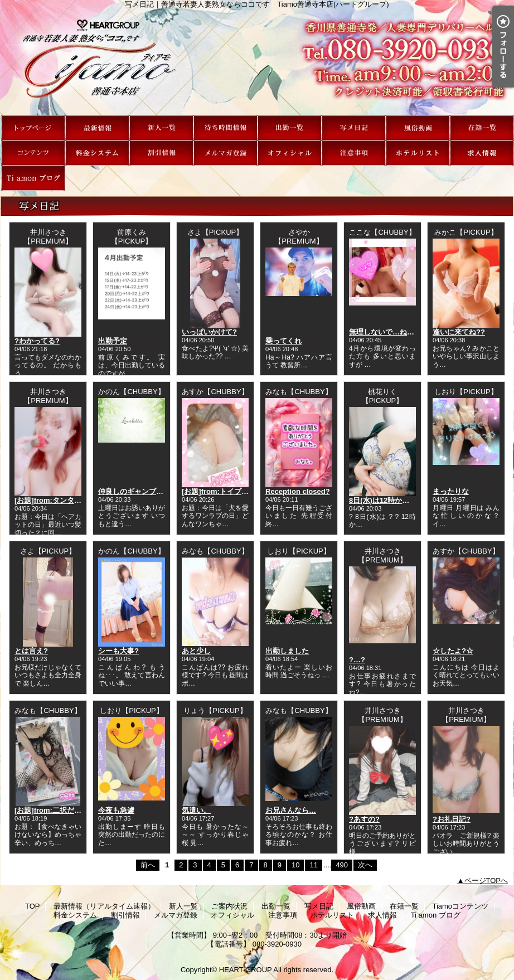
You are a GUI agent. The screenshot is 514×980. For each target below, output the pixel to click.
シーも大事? (118, 651)
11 (313, 865)
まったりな (451, 491)
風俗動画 (418, 128)
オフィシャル (290, 153)
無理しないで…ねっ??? (388, 332)
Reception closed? (298, 491)
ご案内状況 (226, 128)
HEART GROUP (246, 970)
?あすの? (364, 819)
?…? (357, 660)
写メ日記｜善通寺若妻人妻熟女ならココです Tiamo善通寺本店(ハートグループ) (257, 62)
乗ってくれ (283, 341)
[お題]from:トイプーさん (222, 491)
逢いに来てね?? (459, 332)
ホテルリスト (418, 153)
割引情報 (161, 153)
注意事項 (354, 153)
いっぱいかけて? (209, 332)
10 (295, 865)
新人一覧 (161, 128)
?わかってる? (37, 341)
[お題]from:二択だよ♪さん (57, 810)
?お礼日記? (452, 819)
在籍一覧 (482, 128)
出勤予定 (113, 341)
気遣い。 (196, 810)
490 (342, 865)
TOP (33, 128)
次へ (365, 865)
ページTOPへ (486, 880)
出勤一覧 (290, 128)
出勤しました (287, 651)
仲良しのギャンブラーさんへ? (147, 491)
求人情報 (482, 153)
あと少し (196, 651)
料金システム (97, 153)
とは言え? (31, 651)
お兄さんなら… (291, 810)
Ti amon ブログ (33, 178)
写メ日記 (354, 128)
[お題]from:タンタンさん (55, 500)
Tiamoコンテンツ (33, 153)
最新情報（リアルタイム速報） (97, 128)
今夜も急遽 (116, 810)
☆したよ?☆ (453, 651)
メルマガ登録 (226, 153)
